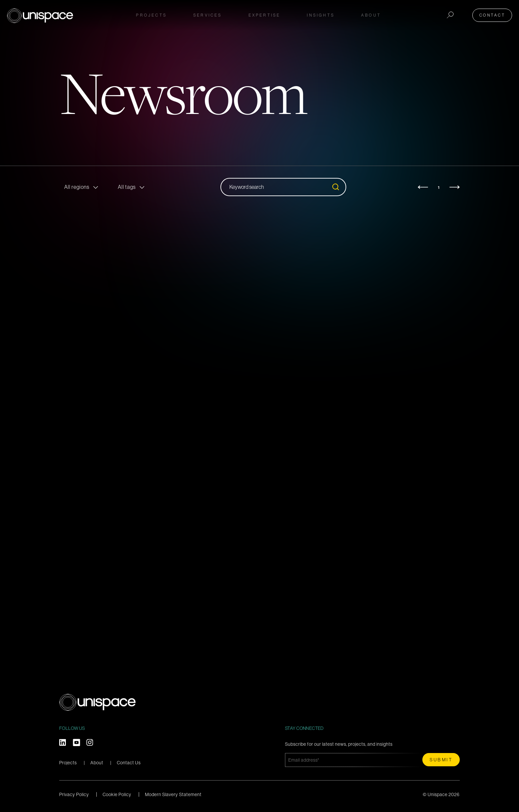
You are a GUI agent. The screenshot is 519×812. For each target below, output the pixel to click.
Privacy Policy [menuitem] (74, 794)
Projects (151, 14)
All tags (127, 187)
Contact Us (129, 763)
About (97, 763)
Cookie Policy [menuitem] (117, 794)
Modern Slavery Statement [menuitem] (173, 794)
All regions (77, 187)
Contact (494, 14)
